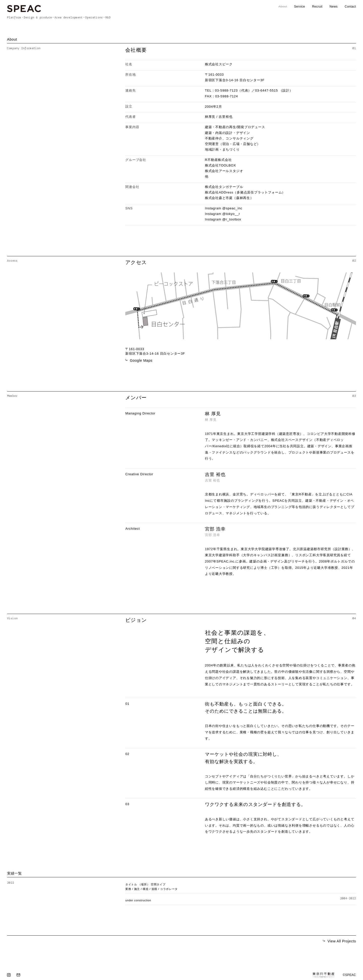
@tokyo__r (231, 214)
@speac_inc (232, 208)
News (334, 7)
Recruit (317, 7)
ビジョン (136, 620)
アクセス (136, 262)
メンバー (136, 398)
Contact (350, 7)
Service (300, 7)
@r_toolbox (232, 219)
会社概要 (136, 50)
